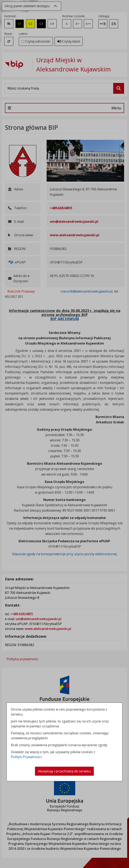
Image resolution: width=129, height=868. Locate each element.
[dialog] (64, 434)
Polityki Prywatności (26, 757)
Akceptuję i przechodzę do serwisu (64, 771)
